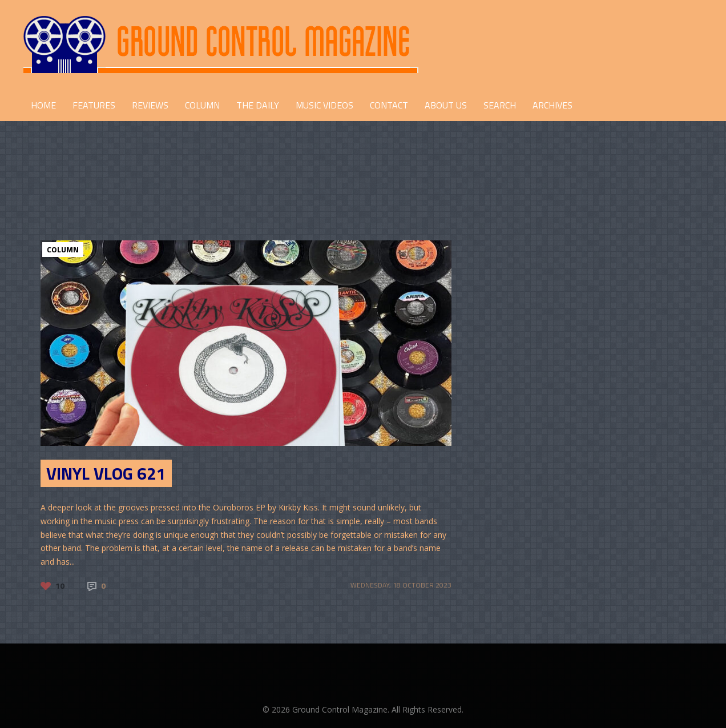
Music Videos (324, 105)
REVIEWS (150, 105)
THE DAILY (258, 105)
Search (500, 105)
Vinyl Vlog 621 (106, 473)
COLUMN (202, 105)
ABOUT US (446, 105)
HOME (43, 105)
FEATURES (94, 105)
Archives (552, 105)
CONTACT (389, 105)
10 (60, 586)
